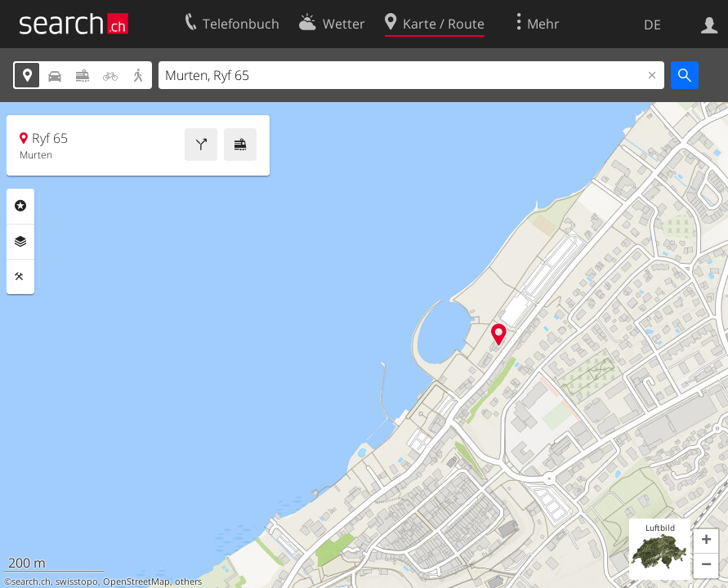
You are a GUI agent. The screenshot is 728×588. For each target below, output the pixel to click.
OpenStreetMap (136, 581)
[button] (706, 541)
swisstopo (77, 581)
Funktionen (20, 277)
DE (652, 24)
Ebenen (20, 242)
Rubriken (20, 206)
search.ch (31, 581)
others (188, 581)
